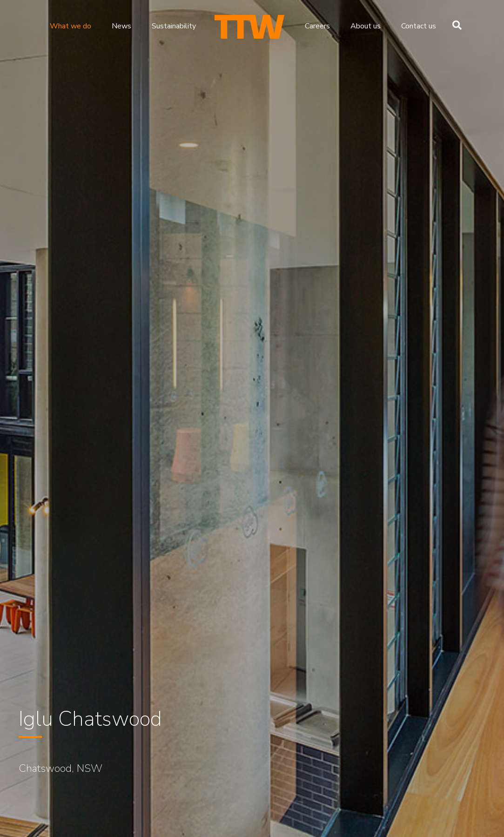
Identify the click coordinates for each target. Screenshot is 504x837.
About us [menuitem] (366, 26)
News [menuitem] (121, 26)
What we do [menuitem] (71, 26)
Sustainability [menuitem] (174, 26)
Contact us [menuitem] (419, 26)
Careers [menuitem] (317, 26)
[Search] (455, 25)
